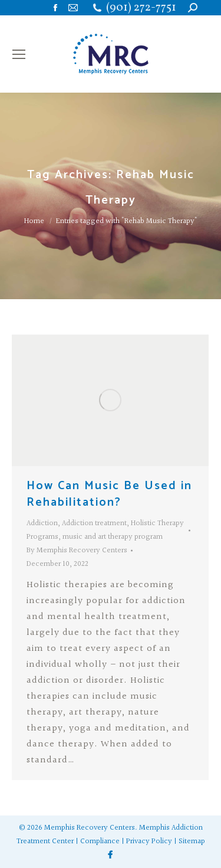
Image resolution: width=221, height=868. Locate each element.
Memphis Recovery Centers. (91, 828)
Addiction (42, 523)
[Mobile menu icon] (19, 54)
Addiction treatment (94, 523)
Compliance (100, 841)
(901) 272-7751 (141, 8)
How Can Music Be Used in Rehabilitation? (109, 494)
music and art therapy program (113, 537)
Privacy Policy (149, 841)
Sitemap (192, 841)
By (77, 551)
